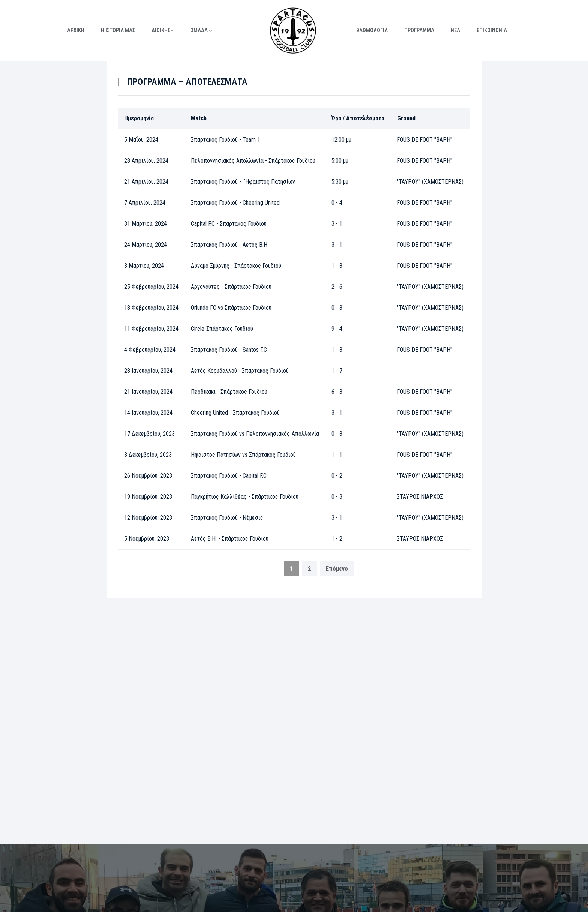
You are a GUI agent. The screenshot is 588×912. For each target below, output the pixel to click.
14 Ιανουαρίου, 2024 (148, 413)
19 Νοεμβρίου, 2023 (148, 497)
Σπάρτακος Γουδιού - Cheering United (235, 203)
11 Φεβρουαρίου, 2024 (151, 329)
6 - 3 (337, 392)
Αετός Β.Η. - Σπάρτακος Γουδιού (230, 539)
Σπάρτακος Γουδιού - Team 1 (226, 140)
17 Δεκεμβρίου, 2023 (149, 434)
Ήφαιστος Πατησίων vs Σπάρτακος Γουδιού (243, 455)
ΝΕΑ (455, 30)
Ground (406, 118)
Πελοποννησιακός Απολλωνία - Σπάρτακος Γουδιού (253, 161)
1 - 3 (337, 266)
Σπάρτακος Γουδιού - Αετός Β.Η (229, 245)
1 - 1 (337, 455)
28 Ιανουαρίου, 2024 (148, 371)
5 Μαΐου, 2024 (141, 140)
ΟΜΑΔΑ (199, 30)
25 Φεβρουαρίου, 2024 (151, 287)
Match (199, 118)
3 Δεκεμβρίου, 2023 (148, 455)
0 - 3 (337, 308)
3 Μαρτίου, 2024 (144, 266)
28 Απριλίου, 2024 (146, 161)
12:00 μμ (341, 140)
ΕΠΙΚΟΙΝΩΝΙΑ (492, 30)
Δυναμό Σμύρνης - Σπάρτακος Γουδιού (236, 266)
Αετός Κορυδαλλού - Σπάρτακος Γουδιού (240, 371)
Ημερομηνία (139, 118)
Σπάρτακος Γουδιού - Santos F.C (229, 350)
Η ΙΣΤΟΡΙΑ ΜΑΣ (118, 30)
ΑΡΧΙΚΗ (76, 30)
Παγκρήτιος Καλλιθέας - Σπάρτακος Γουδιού (245, 497)
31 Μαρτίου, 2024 (145, 224)
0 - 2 (337, 476)
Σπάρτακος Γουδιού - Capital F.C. (229, 476)
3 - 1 (337, 224)
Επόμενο (337, 569)
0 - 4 (337, 203)
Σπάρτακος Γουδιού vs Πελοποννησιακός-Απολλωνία (255, 434)
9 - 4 (337, 329)
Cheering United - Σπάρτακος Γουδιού (235, 413)
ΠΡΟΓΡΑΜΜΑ (419, 30)
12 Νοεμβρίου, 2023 (148, 518)
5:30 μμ (340, 182)
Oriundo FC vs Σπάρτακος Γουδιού (231, 308)
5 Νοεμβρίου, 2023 (147, 539)
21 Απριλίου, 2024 (146, 182)
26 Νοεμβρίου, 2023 (148, 476)
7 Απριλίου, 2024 (145, 203)
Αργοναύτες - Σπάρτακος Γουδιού (231, 287)
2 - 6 (337, 287)
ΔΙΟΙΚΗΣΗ (163, 30)
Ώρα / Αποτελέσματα (358, 118)
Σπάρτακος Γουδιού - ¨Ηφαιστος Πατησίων (243, 182)
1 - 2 (337, 539)
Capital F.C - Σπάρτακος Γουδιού (229, 224)
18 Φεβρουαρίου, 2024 (151, 308)
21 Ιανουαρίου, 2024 (148, 392)
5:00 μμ (340, 161)
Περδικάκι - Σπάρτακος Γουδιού (229, 392)
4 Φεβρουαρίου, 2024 (150, 350)
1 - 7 (337, 371)
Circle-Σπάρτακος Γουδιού (222, 329)
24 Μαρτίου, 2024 (145, 245)
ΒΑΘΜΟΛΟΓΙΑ (372, 30)
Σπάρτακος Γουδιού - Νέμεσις (227, 518)
